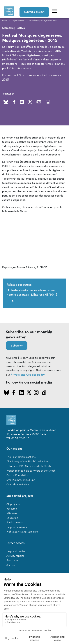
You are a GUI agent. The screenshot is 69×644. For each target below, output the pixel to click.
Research (12, 509)
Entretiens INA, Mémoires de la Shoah (29, 466)
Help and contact (16, 551)
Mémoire (12, 513)
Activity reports (15, 556)
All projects (13, 504)
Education (12, 518)
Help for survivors (17, 527)
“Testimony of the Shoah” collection (27, 462)
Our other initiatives (18, 485)
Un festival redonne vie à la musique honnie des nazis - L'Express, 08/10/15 (32, 296)
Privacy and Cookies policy (28, 375)
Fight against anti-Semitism (22, 532)
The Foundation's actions (21, 457)
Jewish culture (15, 523)
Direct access (15, 543)
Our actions (14, 449)
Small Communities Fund (21, 480)
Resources (12, 560)
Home (5, 20)
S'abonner (17, 346)
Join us (10, 565)
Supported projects (20, 496)
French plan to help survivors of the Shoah (31, 471)
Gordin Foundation (17, 475)
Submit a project (34, 12)
